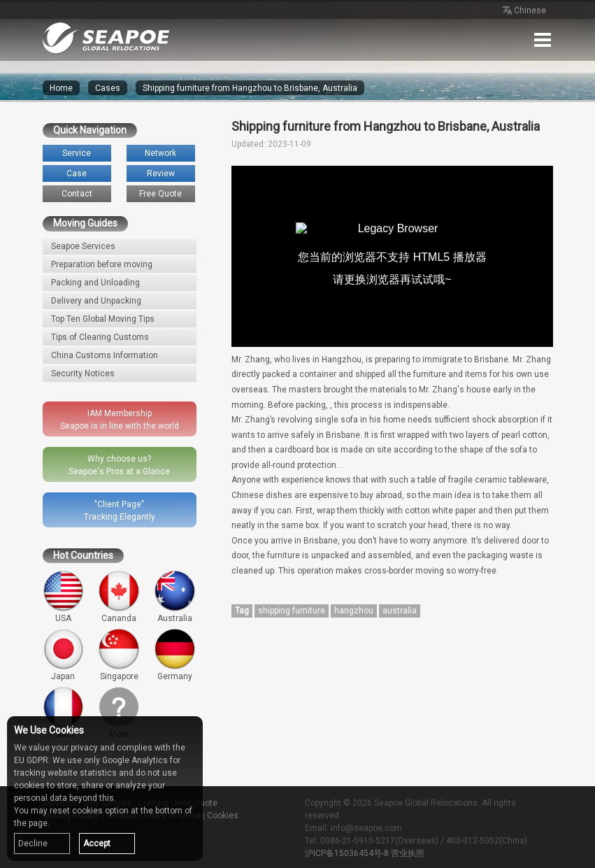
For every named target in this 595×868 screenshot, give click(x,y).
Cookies (223, 816)
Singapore (119, 655)
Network (160, 153)
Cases (108, 88)
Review (161, 173)
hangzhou (354, 611)
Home (61, 88)
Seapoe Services (83, 246)
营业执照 (408, 853)
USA (64, 597)
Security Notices (83, 373)
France (64, 713)
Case (77, 173)
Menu (543, 40)
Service (77, 153)
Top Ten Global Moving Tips (103, 319)
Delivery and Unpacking (96, 301)
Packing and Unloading (95, 283)
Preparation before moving (102, 264)
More (119, 713)
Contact (77, 194)
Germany (175, 655)
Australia (175, 597)
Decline (33, 844)
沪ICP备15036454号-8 (347, 853)
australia (400, 611)
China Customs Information (105, 355)
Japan (64, 655)
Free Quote (160, 194)
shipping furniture (292, 611)
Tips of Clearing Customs (100, 337)
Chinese (523, 11)
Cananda (119, 597)
